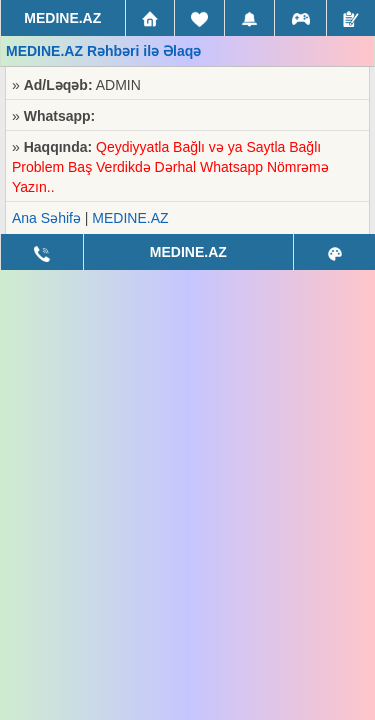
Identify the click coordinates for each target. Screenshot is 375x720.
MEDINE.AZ (130, 218)
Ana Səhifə (46, 218)
